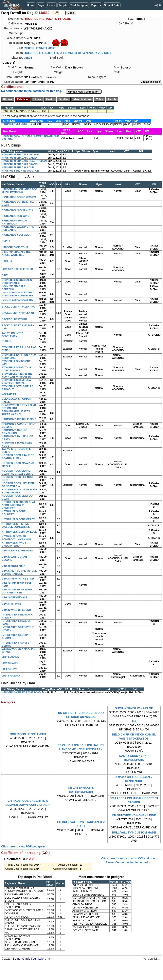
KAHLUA (7, 261)
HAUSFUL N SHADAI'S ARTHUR (20, 155)
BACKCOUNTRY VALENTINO (19, 307)
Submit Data (112, 5)
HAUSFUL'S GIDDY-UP (15, 247)
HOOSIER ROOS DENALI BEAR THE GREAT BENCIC (17, 472)
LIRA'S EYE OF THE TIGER (17, 269)
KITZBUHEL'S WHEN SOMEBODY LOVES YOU (16, 538)
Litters (51, 5)
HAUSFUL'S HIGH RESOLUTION (20, 171)
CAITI (5, 275)
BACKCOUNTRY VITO (14, 319)
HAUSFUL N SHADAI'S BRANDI (20, 164)
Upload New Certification (84, 92)
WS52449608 (9, 394)
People (63, 5)
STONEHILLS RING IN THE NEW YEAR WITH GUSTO (17, 375)
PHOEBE (7, 341)
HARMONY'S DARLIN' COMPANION (14, 432)
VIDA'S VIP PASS (12, 604)
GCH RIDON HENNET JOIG (28, 734)
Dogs (41, 5)
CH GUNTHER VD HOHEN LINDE (134, 815)
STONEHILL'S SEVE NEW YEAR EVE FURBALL (16, 382)
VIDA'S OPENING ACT (15, 597)
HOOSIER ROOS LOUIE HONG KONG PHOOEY (19, 491)
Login (157, 5)
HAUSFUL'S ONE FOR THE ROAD (21, 692)
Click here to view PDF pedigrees (23, 846)
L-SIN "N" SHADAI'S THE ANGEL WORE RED (16, 253)
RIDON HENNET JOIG (40, 48)
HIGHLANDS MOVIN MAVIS (17, 210)
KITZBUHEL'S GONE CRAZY (18, 519)
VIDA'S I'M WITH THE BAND (18, 579)
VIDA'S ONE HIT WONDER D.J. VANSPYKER (17, 591)
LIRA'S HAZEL (10, 663)
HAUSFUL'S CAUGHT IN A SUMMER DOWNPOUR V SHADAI (68, 53)
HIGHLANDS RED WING (16, 216)
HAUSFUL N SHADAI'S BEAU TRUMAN (24, 161)
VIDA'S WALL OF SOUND (16, 610)
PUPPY (6, 241)
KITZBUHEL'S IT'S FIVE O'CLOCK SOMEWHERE (16, 525)
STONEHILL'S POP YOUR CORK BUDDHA (16, 369)
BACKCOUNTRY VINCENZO (18, 313)
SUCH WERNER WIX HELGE (134, 708)
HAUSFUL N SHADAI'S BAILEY (20, 158)
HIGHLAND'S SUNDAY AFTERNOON (15, 222)
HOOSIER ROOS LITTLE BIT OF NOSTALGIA (18, 485)
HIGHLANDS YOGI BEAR (16, 235)
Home (31, 5)
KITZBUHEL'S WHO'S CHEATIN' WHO (14, 544)
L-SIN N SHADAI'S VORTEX (18, 300)
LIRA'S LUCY (9, 669)
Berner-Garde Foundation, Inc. (32, 959)
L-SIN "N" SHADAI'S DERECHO (13, 288)
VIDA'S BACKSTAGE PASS (17, 551)
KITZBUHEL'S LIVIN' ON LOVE (19, 532)
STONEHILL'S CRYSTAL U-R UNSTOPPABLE (18, 282)
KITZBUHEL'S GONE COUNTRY (14, 513)
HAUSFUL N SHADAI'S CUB (18, 168)
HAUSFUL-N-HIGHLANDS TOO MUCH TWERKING (19, 191)
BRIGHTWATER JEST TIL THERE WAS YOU (16, 413)
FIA (134, 721)
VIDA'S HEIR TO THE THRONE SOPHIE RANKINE (19, 572)
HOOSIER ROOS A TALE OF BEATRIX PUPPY (18, 457)
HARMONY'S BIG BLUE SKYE (19, 419)
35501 (28, 58)
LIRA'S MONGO (11, 676)
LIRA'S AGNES (10, 657)
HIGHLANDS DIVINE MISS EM (19, 197)
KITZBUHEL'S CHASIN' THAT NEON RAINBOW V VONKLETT (19, 505)
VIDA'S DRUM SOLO (14, 566)
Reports (96, 5)
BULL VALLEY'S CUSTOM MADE (134, 832)
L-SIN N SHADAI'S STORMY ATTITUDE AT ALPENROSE (18, 294)
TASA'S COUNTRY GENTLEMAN (12, 335)
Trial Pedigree (79, 5)
